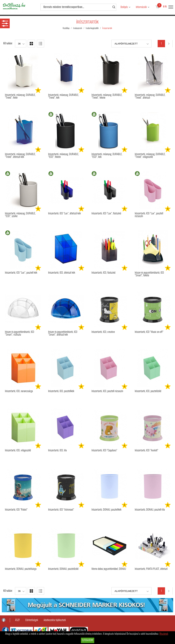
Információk (141, 7)
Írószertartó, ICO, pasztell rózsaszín (107, 391)
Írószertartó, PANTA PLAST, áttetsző (151, 569)
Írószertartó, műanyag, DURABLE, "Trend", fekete (107, 96)
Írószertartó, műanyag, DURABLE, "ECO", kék (107, 156)
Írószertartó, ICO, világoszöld (18, 451)
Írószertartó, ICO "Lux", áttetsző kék (64, 214)
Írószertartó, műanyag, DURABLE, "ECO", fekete (64, 156)
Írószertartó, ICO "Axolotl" (146, 451)
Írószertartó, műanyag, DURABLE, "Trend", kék (64, 96)
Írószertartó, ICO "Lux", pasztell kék (21, 273)
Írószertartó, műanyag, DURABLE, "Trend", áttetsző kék (20, 156)
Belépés (124, 7)
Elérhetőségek (32, 620)
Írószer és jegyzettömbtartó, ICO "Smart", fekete (149, 274)
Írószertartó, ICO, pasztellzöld (148, 391)
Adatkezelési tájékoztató (55, 620)
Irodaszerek (78, 28)
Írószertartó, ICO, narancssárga (19, 391)
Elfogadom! (88, 640)
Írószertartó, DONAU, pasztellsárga (21, 569)
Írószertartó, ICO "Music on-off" (149, 332)
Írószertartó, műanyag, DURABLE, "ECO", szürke (20, 215)
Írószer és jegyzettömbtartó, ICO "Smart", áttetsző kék (63, 333)
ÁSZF (17, 620)
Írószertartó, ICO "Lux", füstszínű (106, 214)
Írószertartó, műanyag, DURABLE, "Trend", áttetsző (150, 96)
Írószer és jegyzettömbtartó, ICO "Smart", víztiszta (20, 333)
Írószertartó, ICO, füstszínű (103, 273)
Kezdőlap (66, 28)
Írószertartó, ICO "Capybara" (104, 451)
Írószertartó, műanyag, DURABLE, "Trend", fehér (20, 96)
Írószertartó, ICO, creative (103, 332)
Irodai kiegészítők (92, 28)
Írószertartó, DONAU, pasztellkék (106, 510)
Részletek (164, 634)
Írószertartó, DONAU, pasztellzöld (63, 569)
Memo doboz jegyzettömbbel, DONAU (109, 569)
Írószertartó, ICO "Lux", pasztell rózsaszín (149, 215)
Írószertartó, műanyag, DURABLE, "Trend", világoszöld (150, 156)
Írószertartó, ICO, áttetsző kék (62, 273)
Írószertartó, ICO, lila (57, 451)
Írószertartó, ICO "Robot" (16, 510)
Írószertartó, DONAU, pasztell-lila (150, 510)
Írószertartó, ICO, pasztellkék (61, 391)
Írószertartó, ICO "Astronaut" (61, 510)
